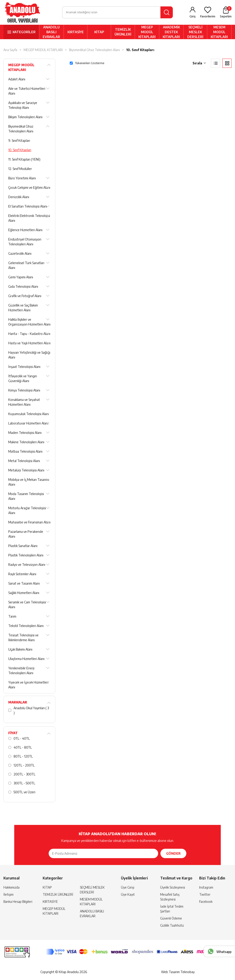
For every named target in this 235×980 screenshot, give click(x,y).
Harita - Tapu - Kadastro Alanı (29, 334)
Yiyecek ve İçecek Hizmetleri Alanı (28, 685)
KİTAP (99, 32)
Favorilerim (208, 16)
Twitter (205, 895)
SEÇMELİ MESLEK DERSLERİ (195, 32)
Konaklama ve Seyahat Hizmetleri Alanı (24, 402)
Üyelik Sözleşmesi (173, 888)
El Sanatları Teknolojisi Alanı (28, 207)
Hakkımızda (11, 888)
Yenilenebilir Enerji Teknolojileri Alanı (21, 671)
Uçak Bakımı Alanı (20, 650)
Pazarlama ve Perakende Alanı (26, 534)
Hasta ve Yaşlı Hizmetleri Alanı (29, 344)
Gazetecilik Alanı (20, 254)
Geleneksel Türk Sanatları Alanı (26, 266)
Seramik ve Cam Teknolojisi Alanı (27, 605)
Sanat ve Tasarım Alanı (24, 584)
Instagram (206, 888)
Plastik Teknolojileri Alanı (26, 556)
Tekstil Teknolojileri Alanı (26, 626)
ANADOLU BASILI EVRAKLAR (51, 32)
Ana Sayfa (10, 50)
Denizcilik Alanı (19, 197)
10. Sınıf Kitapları (140, 50)
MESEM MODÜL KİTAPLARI (219, 32)
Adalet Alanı (17, 80)
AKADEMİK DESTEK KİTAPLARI (171, 32)
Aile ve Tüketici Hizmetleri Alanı (27, 91)
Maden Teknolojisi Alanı (25, 433)
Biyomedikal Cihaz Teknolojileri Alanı (94, 50)
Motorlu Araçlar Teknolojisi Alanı (27, 511)
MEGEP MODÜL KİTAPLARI (147, 32)
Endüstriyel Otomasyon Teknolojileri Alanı (25, 242)
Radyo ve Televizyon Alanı (27, 565)
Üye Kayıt (128, 895)
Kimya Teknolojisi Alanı (24, 391)
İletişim (8, 895)
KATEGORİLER (24, 32)
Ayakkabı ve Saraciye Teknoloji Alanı (23, 106)
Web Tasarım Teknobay (178, 972)
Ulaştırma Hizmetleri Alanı (26, 659)
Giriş (193, 16)
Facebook (206, 902)
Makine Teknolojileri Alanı (26, 442)
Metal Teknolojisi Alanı (24, 461)
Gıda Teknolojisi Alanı (23, 287)
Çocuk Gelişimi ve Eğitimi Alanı (29, 188)
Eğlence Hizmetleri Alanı (25, 230)
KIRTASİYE (76, 32)
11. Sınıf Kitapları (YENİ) (24, 160)
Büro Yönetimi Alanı (22, 179)
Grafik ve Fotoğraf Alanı (25, 296)
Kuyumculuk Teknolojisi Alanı (29, 414)
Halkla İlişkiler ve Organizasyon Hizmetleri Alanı (29, 322)
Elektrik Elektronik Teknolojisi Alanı (29, 219)
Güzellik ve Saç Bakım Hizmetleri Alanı (23, 308)
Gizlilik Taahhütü (172, 926)
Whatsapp (224, 952)
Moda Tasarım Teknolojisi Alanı (26, 497)
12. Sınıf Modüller (20, 169)
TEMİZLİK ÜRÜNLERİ (123, 32)
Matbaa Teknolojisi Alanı (25, 452)
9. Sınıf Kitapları (19, 141)
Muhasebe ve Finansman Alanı (29, 523)
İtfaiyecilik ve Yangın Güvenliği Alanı (23, 379)
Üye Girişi (128, 888)
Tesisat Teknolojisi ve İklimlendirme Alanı (23, 638)
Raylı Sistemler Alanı (22, 574)
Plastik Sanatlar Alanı (23, 546)
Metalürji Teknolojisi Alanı (26, 471)
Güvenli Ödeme (171, 919)
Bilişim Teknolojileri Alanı (25, 117)
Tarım (12, 617)
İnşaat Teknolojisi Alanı (24, 367)
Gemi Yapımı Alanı (21, 278)
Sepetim (226, 12)
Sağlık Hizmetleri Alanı (24, 593)
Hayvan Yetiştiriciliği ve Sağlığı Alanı (29, 355)
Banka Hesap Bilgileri (18, 902)
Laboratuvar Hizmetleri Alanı (28, 424)
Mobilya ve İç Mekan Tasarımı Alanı (29, 482)
